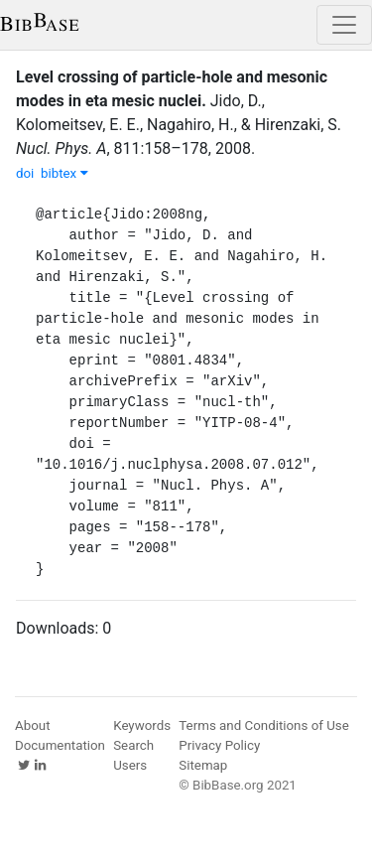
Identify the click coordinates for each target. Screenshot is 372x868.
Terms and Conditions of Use (263, 725)
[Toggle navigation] (344, 25)
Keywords (142, 725)
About (33, 725)
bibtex (64, 173)
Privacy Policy (219, 745)
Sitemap (203, 765)
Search (133, 745)
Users (130, 765)
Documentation (60, 745)
